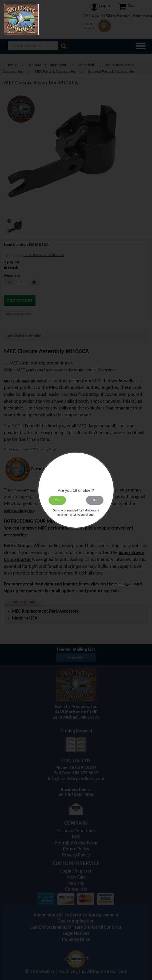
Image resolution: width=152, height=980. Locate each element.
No (95, 500)
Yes (57, 500)
